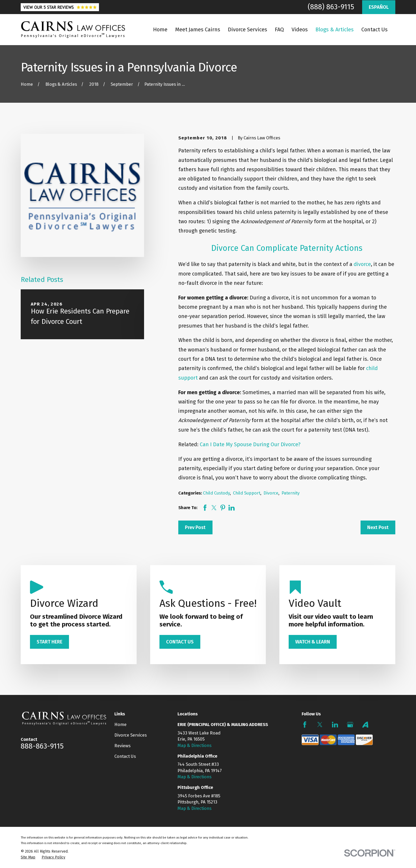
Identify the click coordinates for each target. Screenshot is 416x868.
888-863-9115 (42, 746)
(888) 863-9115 (331, 7)
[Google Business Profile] (350, 725)
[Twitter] (320, 725)
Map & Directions (194, 745)
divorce (362, 264)
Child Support (247, 493)
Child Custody (216, 493)
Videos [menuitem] (300, 29)
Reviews (122, 746)
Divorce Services (131, 735)
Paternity (291, 493)
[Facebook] (305, 725)
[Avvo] (365, 725)
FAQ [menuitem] (279, 29)
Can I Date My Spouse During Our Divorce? (250, 444)
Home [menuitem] (160, 29)
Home (120, 724)
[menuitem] (28, 857)
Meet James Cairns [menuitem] (198, 29)
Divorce (271, 493)
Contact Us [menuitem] (374, 29)
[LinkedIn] (335, 725)
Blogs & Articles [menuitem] (335, 29)
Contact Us (125, 756)
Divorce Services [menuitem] (248, 29)
